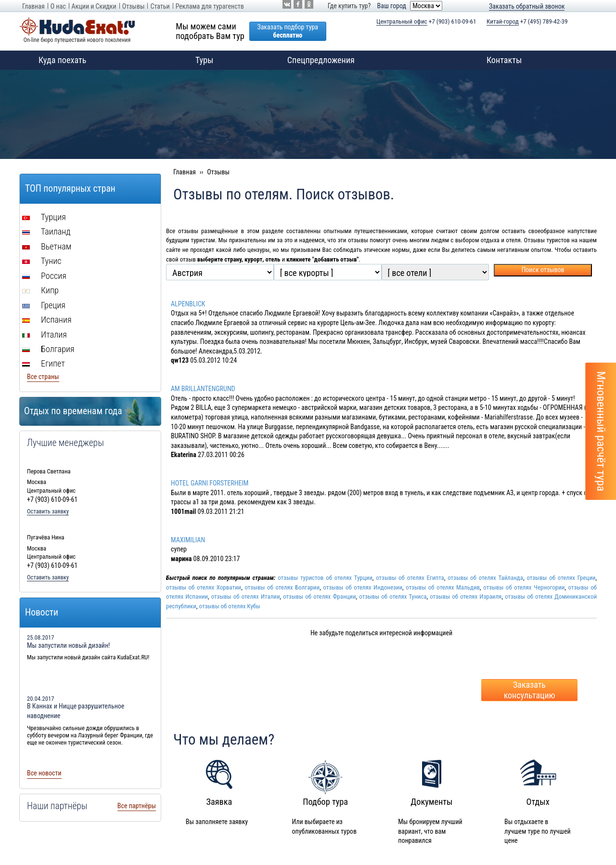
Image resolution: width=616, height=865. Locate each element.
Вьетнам (47, 246)
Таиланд (46, 231)
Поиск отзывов (543, 270)
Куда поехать (53, 60)
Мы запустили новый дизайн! (69, 645)
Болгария (48, 349)
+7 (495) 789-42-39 (527, 22)
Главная (33, 6)
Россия (44, 276)
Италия (45, 334)
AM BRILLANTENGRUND (203, 389)
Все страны (43, 377)
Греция (44, 305)
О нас (58, 6)
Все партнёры (137, 806)
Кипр (40, 290)
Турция (44, 217)
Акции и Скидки (94, 6)
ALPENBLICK (188, 304)
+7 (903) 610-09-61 (426, 22)
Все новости (44, 773)
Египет (44, 363)
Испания (47, 320)
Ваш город (392, 6)
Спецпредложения (321, 60)
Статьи (160, 6)
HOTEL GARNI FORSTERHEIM (210, 483)
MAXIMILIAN (188, 540)
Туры (195, 60)
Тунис (42, 261)
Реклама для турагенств (210, 6)
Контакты (504, 60)
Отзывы (134, 6)
